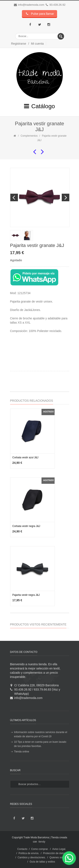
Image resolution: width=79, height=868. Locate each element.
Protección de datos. (54, 853)
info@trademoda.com (31, 5)
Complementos (29, 136)
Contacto (22, 849)
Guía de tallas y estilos (42, 862)
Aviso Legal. (59, 849)
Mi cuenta (37, 44)
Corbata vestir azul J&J (25, 457)
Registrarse (19, 44)
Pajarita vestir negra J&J (26, 595)
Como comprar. (40, 849)
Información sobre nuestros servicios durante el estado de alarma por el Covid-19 (41, 734)
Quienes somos (58, 857)
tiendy (42, 842)
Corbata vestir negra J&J (26, 526)
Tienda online (22, 752)
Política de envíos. (29, 853)
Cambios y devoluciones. (31, 857)
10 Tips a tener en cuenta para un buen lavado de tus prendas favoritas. (40, 744)
